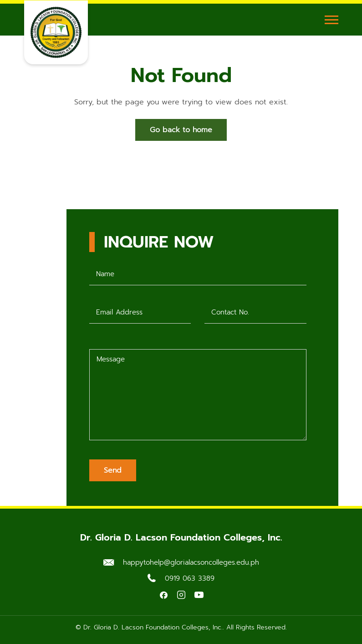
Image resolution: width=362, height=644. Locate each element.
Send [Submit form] (113, 470)
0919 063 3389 (190, 578)
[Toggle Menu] (331, 20)
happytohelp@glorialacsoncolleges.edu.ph (191, 562)
